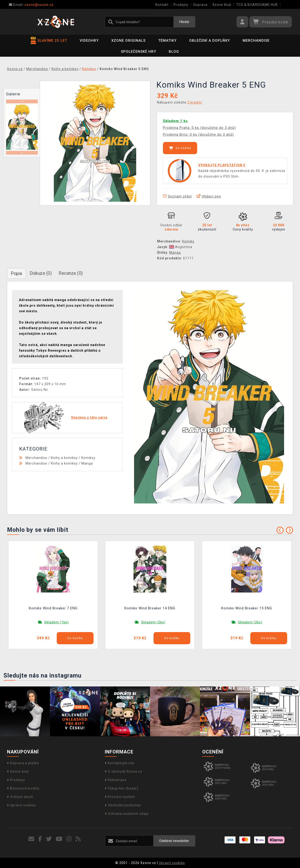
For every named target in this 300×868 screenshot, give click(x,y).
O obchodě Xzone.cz (124, 771)
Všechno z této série (89, 417)
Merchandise (256, 41)
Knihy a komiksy (64, 458)
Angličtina (181, 247)
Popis (17, 273)
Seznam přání (177, 196)
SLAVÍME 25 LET (49, 41)
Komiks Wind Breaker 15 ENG (247, 608)
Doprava (200, 5)
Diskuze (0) (41, 273)
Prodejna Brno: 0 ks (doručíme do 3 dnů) (198, 134)
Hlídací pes (209, 196)
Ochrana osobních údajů (127, 814)
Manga (175, 253)
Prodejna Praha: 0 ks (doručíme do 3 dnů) (199, 128)
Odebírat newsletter (174, 841)
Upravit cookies (22, 805)
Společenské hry (139, 52)
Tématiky (167, 41)
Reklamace (116, 780)
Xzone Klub (222, 5)
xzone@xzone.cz (31, 5)
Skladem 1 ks (175, 121)
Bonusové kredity (23, 788)
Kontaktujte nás (120, 763)
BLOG (174, 52)
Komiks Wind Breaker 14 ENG (150, 608)
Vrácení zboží (20, 797)
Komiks (188, 241)
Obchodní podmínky (123, 805)
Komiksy (88, 458)
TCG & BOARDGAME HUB (257, 5)
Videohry (89, 41)
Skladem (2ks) (153, 622)
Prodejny (181, 5)
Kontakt (162, 5)
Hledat (184, 22)
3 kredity (195, 102)
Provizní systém (120, 797)
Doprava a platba (23, 763)
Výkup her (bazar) (122, 788)
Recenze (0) (71, 273)
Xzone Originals (128, 41)
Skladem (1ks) (56, 622)
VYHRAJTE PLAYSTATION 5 (222, 165)
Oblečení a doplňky (210, 41)
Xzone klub (18, 771)
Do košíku (180, 148)
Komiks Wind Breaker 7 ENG (53, 608)
